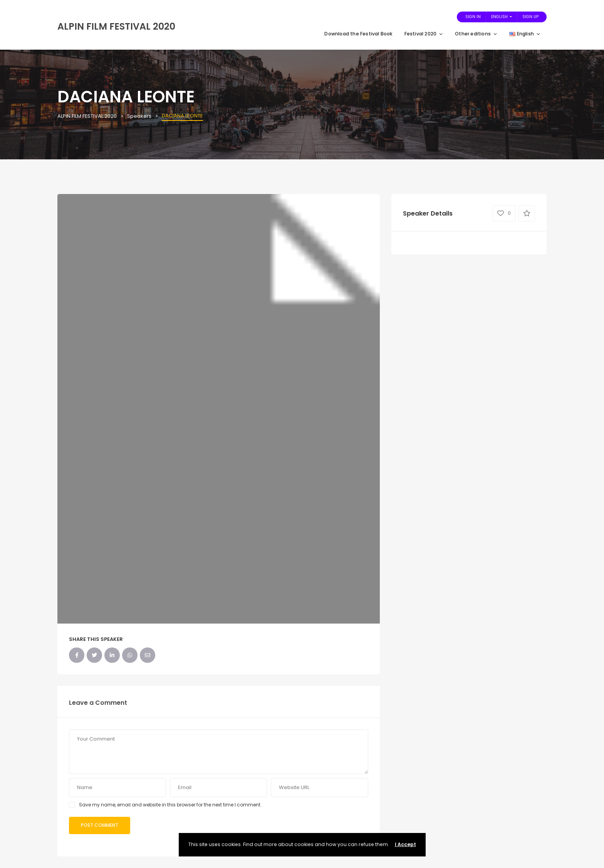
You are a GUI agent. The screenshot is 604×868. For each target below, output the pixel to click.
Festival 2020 (424, 34)
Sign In (473, 17)
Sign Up (530, 17)
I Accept (405, 844)
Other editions (476, 34)
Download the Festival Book (358, 34)
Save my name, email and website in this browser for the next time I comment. (170, 805)
